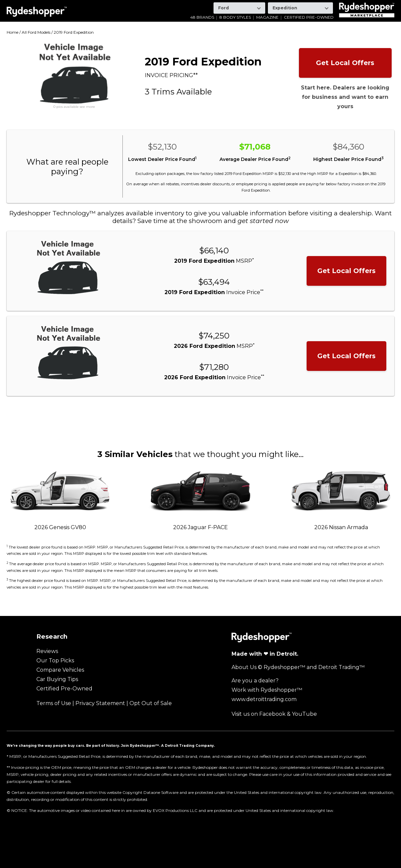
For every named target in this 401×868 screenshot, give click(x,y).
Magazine (267, 17)
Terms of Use (54, 703)
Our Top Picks (55, 661)
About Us (244, 667)
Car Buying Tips (57, 679)
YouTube (304, 714)
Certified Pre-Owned (309, 17)
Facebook (272, 714)
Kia (159, 5)
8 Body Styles (235, 17)
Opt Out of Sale (151, 703)
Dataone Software (161, 792)
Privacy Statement (100, 703)
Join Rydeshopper (138, 745)
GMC (105, 5)
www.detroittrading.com (264, 699)
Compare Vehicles (60, 670)
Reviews (47, 651)
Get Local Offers (345, 63)
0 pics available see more (74, 107)
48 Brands (202, 17)
